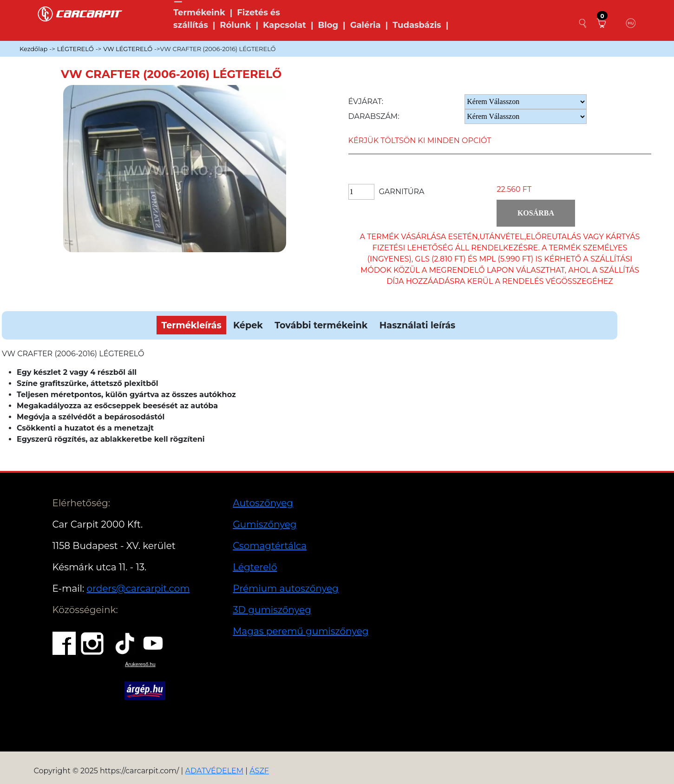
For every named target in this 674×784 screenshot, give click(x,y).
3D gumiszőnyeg (272, 610)
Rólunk (235, 25)
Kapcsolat (285, 25)
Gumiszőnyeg (265, 524)
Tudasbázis (417, 25)
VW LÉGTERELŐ (128, 49)
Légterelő (255, 567)
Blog (328, 25)
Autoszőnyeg (263, 503)
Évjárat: (366, 101)
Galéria (366, 25)
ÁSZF (259, 771)
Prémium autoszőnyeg (286, 588)
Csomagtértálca (270, 546)
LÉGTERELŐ (75, 49)
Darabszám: (374, 116)
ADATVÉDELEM (215, 771)
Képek (248, 325)
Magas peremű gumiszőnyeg (301, 631)
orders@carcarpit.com (138, 588)
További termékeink (321, 325)
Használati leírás (417, 325)
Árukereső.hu (140, 664)
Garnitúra (402, 192)
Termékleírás (191, 325)
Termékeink (199, 13)
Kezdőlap (33, 49)
